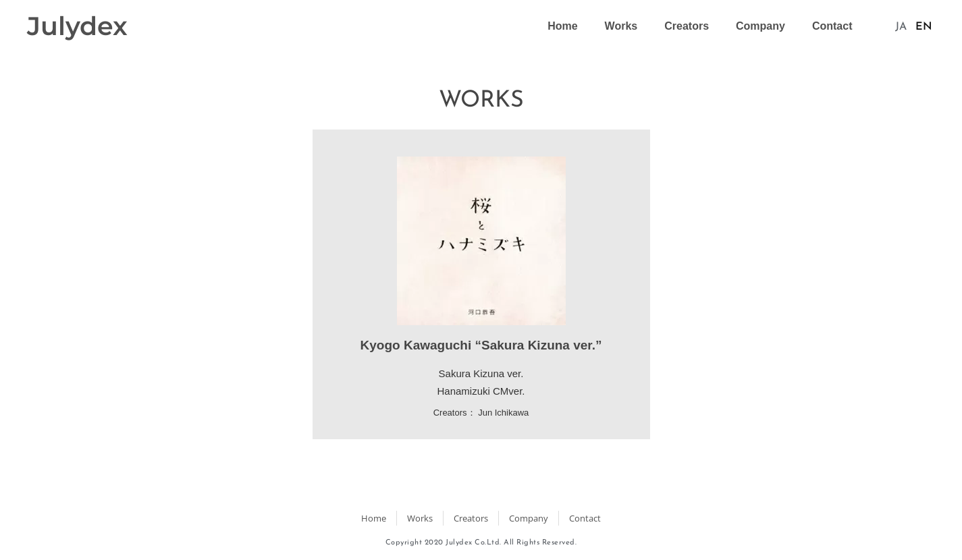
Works (621, 26)
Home (562, 26)
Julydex (77, 26)
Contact (832, 26)
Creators (687, 26)
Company (760, 26)
